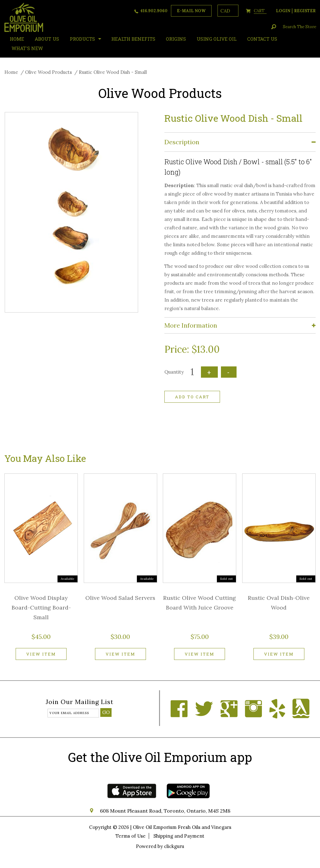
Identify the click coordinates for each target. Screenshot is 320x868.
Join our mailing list (80, 702)
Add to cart (192, 397)
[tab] (240, 142)
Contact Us (262, 39)
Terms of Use (131, 836)
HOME (17, 39)
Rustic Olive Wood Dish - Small (113, 72)
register (305, 11)
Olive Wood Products (48, 72)
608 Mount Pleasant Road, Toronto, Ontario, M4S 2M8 (165, 811)
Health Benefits (133, 39)
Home (11, 72)
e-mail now (191, 11)
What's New (27, 48)
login (283, 11)
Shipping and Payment (179, 836)
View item (41, 654)
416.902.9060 (154, 11)
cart (260, 11)
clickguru (174, 846)
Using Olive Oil (217, 39)
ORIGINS (176, 39)
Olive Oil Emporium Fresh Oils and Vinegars (182, 827)
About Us (47, 39)
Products (82, 39)
